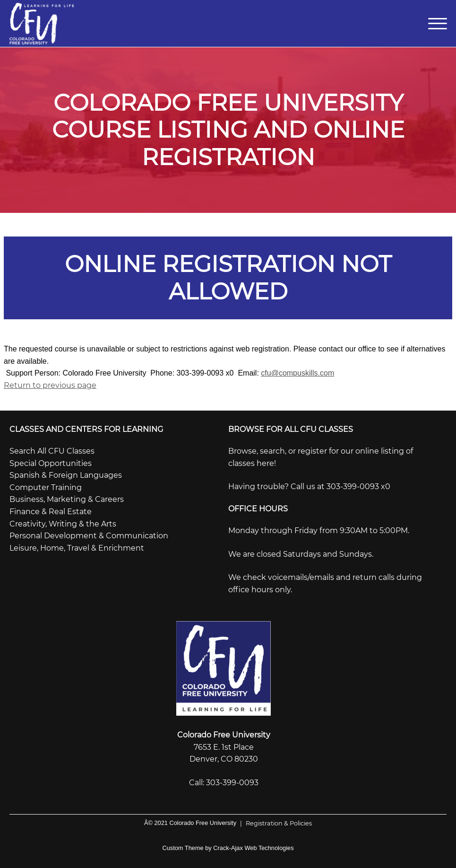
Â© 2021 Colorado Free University (190, 823)
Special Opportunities (51, 463)
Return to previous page (50, 385)
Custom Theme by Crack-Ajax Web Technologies (228, 848)
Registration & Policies (274, 823)
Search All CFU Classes (52, 451)
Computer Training (46, 487)
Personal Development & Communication (89, 536)
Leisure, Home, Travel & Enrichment (77, 548)
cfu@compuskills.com (297, 373)
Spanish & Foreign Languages (66, 475)
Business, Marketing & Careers (67, 499)
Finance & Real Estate (51, 512)
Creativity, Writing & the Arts (63, 524)
